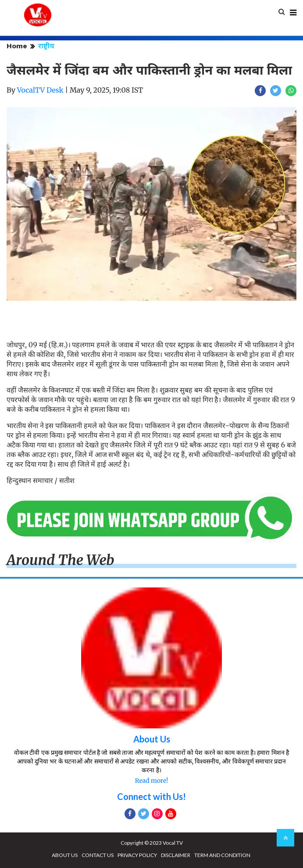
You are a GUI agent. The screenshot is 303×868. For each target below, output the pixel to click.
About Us (152, 739)
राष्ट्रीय (46, 46)
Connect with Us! (151, 796)
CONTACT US (98, 855)
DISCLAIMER (176, 855)
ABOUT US (65, 855)
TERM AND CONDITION (222, 855)
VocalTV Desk (40, 90)
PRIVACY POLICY (137, 855)
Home (17, 46)
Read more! (151, 781)
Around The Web (61, 560)
